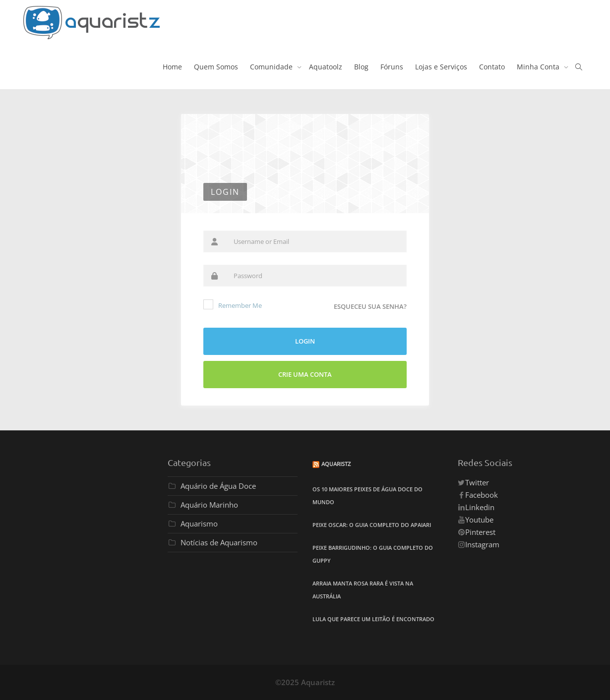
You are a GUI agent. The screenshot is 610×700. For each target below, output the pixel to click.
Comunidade (272, 67)
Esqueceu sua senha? (370, 306)
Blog (361, 67)
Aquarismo (199, 524)
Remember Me (233, 305)
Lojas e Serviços (441, 67)
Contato (492, 67)
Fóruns (392, 67)
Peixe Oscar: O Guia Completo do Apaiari (372, 525)
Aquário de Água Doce (218, 486)
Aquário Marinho (209, 505)
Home (172, 67)
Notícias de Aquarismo (219, 542)
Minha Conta (539, 67)
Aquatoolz (326, 67)
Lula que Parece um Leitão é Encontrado (373, 619)
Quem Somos (216, 67)
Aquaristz (336, 464)
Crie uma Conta (305, 374)
